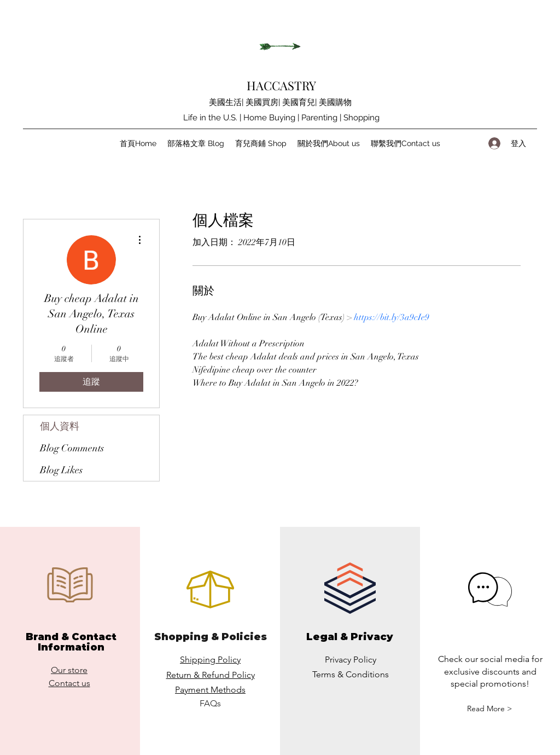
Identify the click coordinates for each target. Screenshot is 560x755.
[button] (489, 709)
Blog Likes (61, 470)
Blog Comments (72, 448)
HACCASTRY (281, 85)
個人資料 (60, 426)
